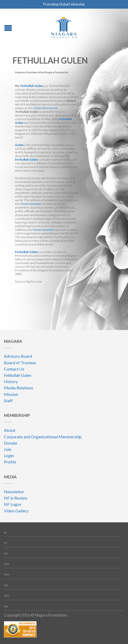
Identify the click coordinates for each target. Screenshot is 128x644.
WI (6, 606)
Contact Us (14, 369)
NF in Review (16, 498)
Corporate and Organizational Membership (43, 437)
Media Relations (19, 388)
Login (9, 455)
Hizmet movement (30, 204)
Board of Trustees (20, 363)
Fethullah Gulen (31, 86)
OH (6, 596)
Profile (10, 462)
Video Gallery (16, 511)
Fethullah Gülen (26, 159)
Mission (11, 394)
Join (8, 449)
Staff (8, 401)
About (10, 430)
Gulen (19, 145)
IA (5, 532)
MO (7, 575)
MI (6, 554)
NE (6, 585)
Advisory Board (18, 356)
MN (7, 564)
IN (5, 543)
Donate (11, 443)
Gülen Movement (45, 108)
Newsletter (14, 492)
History (11, 381)
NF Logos (13, 504)
